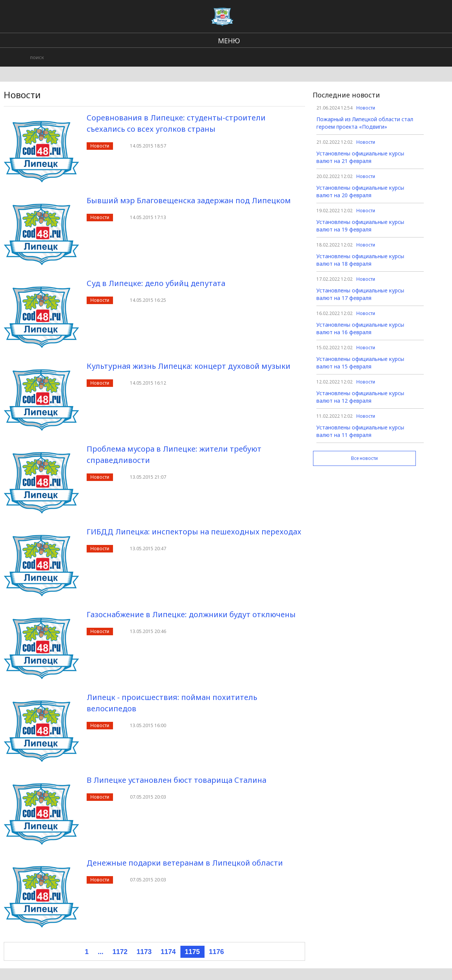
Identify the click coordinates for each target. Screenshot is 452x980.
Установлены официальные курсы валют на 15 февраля (360, 363)
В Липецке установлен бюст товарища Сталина (176, 780)
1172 (120, 952)
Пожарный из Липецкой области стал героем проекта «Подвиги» (365, 123)
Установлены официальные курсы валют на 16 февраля (360, 328)
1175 (192, 952)
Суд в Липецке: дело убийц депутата (156, 283)
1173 (144, 952)
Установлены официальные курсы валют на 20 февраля (360, 191)
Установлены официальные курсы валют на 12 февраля (360, 397)
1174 (168, 952)
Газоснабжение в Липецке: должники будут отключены (191, 614)
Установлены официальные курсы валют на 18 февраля (360, 260)
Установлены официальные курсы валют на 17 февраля (360, 294)
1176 (217, 952)
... (100, 952)
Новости (100, 146)
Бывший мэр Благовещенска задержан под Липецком (189, 200)
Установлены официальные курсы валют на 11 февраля (360, 431)
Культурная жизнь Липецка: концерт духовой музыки (189, 366)
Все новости (364, 458)
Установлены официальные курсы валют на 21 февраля (360, 157)
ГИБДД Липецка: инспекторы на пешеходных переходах (194, 532)
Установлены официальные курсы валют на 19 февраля (360, 226)
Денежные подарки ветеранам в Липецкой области (185, 863)
